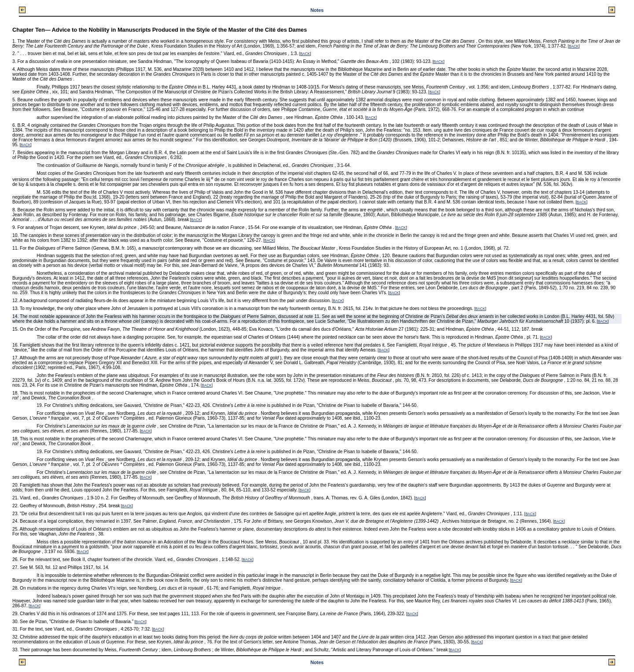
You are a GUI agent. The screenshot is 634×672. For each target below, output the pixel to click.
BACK (574, 46)
